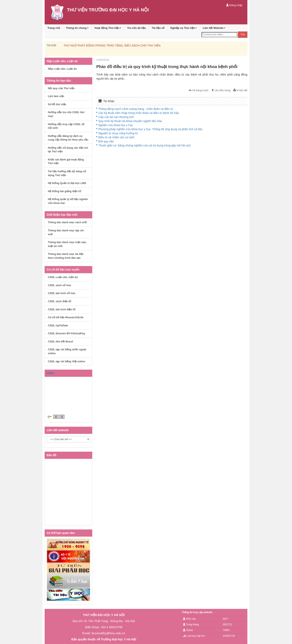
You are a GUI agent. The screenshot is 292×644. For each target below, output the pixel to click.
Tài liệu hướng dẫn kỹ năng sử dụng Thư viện (67, 173)
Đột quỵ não (106, 141)
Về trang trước (199, 90)
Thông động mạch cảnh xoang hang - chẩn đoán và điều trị (136, 109)
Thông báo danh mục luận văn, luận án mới (67, 244)
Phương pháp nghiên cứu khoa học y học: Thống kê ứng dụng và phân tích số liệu (150, 129)
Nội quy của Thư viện (61, 88)
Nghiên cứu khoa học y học (116, 125)
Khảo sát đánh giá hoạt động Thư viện (66, 161)
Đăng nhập (234, 5)
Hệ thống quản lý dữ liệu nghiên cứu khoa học (68, 201)
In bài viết (240, 90)
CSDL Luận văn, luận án (63, 277)
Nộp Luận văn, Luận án (62, 69)
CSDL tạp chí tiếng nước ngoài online (67, 351)
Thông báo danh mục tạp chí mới (66, 232)
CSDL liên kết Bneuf (60, 341)
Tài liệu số (158, 28)
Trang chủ (54, 28)
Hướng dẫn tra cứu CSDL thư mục (66, 114)
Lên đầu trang (221, 90)
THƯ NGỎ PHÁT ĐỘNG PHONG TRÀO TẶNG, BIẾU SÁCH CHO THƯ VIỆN (112, 45)
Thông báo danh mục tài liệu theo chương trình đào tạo (66, 256)
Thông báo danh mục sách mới (67, 222)
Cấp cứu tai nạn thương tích (116, 117)
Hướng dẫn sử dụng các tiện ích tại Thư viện (68, 150)
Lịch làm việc (56, 96)
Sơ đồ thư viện (57, 104)
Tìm (243, 35)
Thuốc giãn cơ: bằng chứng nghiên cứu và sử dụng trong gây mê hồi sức (144, 145)
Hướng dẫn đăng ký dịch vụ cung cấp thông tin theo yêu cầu (68, 138)
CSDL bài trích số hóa (62, 293)
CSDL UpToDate (58, 325)
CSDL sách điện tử (60, 301)
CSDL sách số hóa (59, 285)
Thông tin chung (77, 28)
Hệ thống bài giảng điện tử (64, 191)
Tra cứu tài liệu (136, 28)
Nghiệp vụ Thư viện (184, 28)
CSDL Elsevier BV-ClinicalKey (67, 333)
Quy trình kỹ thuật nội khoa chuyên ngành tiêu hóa (130, 121)
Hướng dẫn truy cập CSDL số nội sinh (66, 126)
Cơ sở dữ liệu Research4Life (66, 317)
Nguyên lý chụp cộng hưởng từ (118, 133)
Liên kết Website (214, 28)
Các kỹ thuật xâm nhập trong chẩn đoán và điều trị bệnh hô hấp (139, 113)
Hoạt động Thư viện (108, 28)
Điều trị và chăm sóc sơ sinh (116, 137)
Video (50, 373)
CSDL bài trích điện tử (62, 309)
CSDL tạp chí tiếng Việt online (67, 361)
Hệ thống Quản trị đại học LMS (67, 183)
